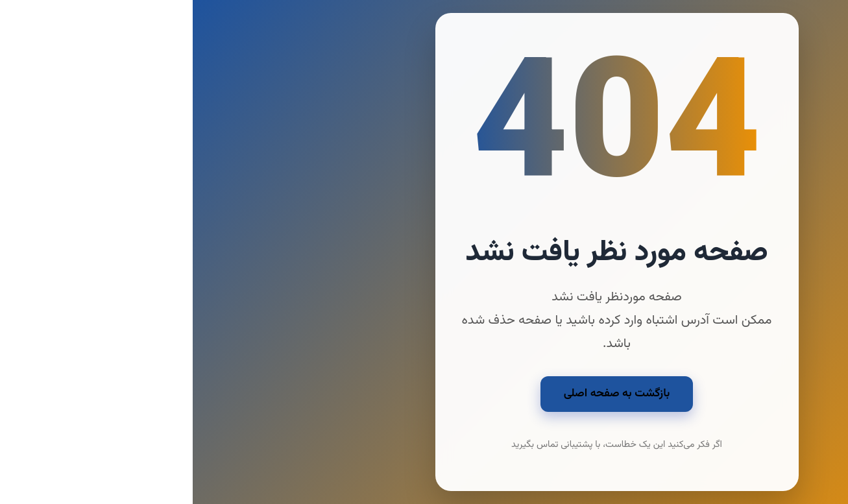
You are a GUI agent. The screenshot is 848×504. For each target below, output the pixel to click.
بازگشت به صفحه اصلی (424, 393)
